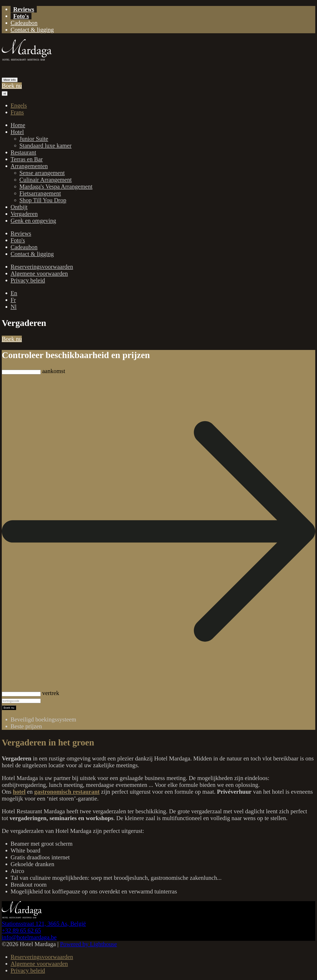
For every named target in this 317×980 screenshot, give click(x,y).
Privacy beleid (28, 280)
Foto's (21, 16)
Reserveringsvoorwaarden (42, 267)
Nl (14, 307)
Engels (19, 105)
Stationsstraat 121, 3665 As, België (44, 924)
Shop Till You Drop (43, 200)
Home (18, 125)
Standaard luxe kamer (45, 146)
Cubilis (86, 719)
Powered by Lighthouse (88, 944)
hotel (19, 792)
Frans (17, 112)
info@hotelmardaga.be (29, 937)
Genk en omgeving (33, 221)
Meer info (10, 80)
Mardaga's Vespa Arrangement (56, 187)
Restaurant (23, 152)
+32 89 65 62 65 (21, 930)
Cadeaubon (24, 23)
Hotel (17, 132)
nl (5, 93)
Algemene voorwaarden (39, 274)
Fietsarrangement (40, 193)
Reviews (24, 9)
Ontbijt (19, 207)
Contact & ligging (32, 30)
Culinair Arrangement (46, 180)
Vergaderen (24, 214)
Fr (13, 300)
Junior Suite (34, 139)
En (14, 293)
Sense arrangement (42, 173)
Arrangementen (29, 166)
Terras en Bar (27, 159)
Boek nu (12, 86)
